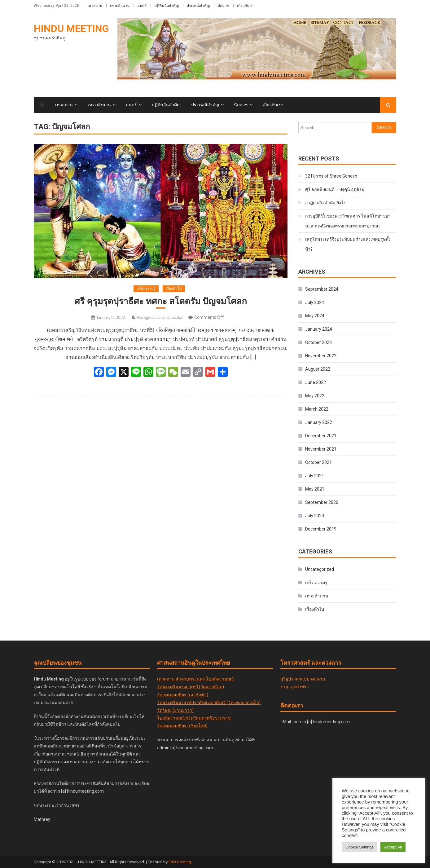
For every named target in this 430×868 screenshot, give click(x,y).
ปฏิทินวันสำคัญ (167, 6)
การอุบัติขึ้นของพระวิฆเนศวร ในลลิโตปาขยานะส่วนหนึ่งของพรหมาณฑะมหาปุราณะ (348, 221)
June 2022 (316, 382)
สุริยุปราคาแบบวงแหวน (303, 679)
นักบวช (223, 6)
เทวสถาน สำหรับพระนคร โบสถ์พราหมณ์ (195, 679)
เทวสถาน (95, 6)
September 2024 (322, 289)
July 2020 (315, 516)
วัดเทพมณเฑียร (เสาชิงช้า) (183, 695)
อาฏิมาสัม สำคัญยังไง (325, 203)
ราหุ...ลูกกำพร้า (295, 687)
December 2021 (321, 436)
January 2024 (319, 329)
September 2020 (322, 502)
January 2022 (319, 422)
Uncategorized (320, 569)
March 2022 (317, 409)
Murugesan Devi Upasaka (159, 317)
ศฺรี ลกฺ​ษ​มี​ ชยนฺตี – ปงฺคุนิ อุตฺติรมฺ (335, 189)
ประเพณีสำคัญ (198, 6)
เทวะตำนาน (120, 6)
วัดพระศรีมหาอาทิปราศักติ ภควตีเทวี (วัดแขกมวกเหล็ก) (209, 703)
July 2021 (315, 476)
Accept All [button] (393, 847)
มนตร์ (142, 6)
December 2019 (321, 529)
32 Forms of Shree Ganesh (331, 176)
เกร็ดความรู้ (146, 289)
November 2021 (321, 449)
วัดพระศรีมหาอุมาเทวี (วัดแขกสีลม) (191, 687)
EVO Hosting (180, 862)
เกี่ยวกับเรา (246, 6)
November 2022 (321, 356)
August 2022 (318, 369)
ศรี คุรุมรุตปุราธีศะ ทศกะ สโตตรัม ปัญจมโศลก (161, 301)
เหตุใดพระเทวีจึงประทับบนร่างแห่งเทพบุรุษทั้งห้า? (348, 244)
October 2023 (318, 342)
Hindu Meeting (71, 29)
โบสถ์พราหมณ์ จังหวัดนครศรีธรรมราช (194, 718)
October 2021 (318, 462)
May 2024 (315, 316)
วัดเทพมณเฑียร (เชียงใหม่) (182, 726)
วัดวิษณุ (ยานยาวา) (175, 710)
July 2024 (315, 302)
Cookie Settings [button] (360, 847)
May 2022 (315, 396)
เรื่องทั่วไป (174, 289)
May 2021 (315, 489)
